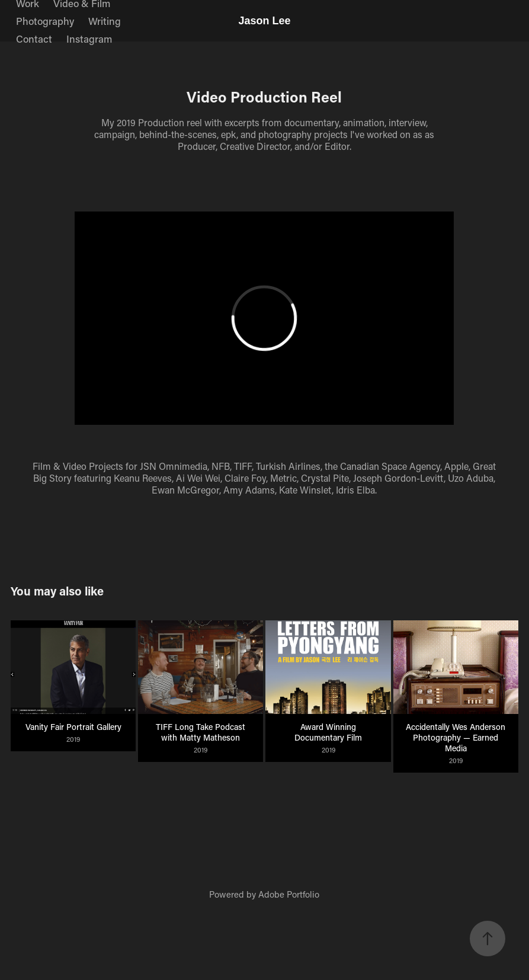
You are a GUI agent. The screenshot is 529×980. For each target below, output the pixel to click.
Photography (45, 21)
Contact (34, 39)
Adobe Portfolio (289, 894)
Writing (105, 21)
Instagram (89, 39)
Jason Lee (264, 21)
